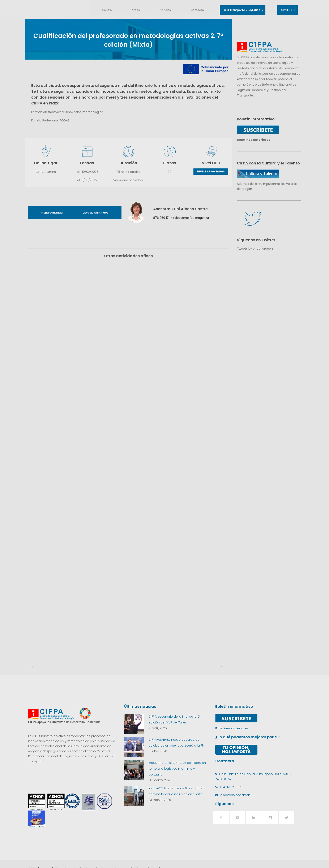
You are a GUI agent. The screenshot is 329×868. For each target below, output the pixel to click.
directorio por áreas (235, 769)
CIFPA (39, 172)
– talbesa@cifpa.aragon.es (190, 218)
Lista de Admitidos (95, 213)
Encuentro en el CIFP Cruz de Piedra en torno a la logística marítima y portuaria (177, 743)
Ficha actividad (52, 213)
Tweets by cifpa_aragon (255, 249)
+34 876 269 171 (231, 761)
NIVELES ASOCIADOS (211, 171)
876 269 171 (161, 218)
